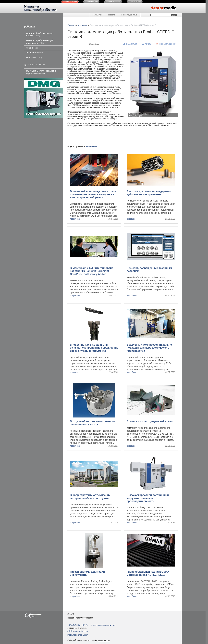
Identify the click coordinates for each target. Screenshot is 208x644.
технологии (35, 53)
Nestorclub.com (104, 640)
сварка (32, 48)
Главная (71, 25)
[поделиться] (130, 44)
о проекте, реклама (129, 15)
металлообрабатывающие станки (40, 34)
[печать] (147, 44)
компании (34, 57)
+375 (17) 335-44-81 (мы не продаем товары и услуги (92, 625)
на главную (97, 15)
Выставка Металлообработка (41, 72)
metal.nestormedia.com (78, 635)
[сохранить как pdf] (166, 44)
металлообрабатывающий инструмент (40, 42)
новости (111, 15)
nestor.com (70, 2)
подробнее (75, 219)
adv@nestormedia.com (78, 631)
